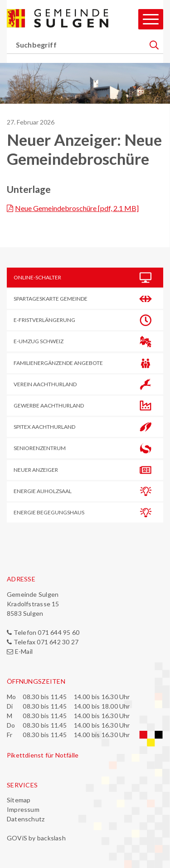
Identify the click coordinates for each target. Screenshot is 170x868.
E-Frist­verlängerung (44, 320)
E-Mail (24, 651)
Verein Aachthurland (45, 384)
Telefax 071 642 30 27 (46, 642)
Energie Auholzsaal (43, 491)
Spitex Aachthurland (44, 427)
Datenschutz (26, 819)
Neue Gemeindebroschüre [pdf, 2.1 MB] (77, 208)
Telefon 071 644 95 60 (46, 632)
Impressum (23, 809)
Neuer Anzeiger (36, 470)
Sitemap (19, 800)
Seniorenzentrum (40, 448)
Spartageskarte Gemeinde (51, 299)
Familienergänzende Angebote (58, 363)
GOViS (17, 838)
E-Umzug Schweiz (39, 341)
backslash (51, 838)
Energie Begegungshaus (49, 512)
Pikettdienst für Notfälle (43, 755)
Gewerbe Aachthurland (49, 405)
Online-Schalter (37, 277)
